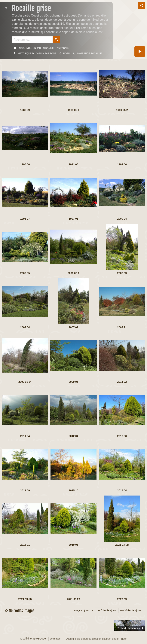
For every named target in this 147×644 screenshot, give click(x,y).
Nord (67, 53)
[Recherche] (32, 40)
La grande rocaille (89, 53)
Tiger (124, 639)
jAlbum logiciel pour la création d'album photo (92, 639)
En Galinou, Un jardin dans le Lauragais (43, 48)
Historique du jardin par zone (37, 53)
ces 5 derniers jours (107, 610)
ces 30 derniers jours (131, 610)
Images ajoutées (83, 610)
